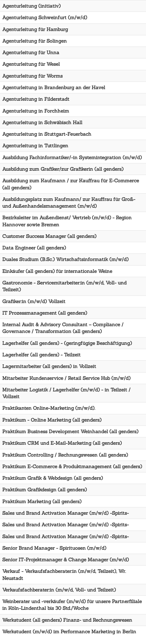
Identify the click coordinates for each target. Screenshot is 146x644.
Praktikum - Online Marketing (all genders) (52, 420)
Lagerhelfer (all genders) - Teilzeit (41, 355)
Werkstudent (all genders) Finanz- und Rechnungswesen (67, 620)
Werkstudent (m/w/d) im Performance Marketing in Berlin (69, 632)
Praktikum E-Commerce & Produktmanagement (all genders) (72, 466)
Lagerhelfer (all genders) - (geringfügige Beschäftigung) (67, 343)
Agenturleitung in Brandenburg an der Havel (54, 87)
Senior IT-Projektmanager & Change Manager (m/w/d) (66, 560)
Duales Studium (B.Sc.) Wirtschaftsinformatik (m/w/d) (65, 259)
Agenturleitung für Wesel (31, 64)
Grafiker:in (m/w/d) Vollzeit (34, 301)
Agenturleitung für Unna (31, 52)
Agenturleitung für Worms (32, 76)
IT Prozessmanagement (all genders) (45, 313)
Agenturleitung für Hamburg (35, 29)
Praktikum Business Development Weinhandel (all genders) (70, 431)
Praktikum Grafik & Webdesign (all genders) (53, 478)
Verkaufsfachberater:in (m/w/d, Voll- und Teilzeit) (59, 590)
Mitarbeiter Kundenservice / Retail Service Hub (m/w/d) (66, 378)
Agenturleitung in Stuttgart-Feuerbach (47, 134)
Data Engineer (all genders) (34, 248)
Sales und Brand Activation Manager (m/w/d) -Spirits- (66, 513)
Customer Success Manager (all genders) (49, 236)
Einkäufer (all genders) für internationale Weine (57, 271)
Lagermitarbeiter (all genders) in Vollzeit (49, 366)
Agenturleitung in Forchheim (36, 111)
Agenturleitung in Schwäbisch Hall (42, 122)
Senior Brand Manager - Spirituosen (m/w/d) (54, 548)
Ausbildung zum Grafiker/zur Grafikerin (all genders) (63, 169)
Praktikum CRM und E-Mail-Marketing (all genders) (62, 443)
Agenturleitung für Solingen (35, 41)
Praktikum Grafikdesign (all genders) (45, 490)
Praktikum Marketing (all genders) (42, 501)
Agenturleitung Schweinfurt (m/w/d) (45, 17)
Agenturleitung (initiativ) (31, 6)
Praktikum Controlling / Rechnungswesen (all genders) (65, 455)
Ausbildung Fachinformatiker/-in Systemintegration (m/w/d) (72, 157)
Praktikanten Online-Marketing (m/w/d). (49, 408)
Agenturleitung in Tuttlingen (35, 146)
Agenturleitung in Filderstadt (36, 99)
